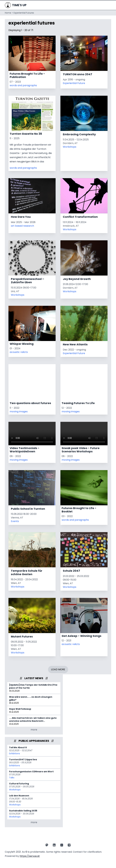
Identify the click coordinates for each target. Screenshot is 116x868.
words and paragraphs (23, 85)
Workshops (70, 147)
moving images (19, 412)
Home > (9, 13)
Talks (12, 778)
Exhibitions (14, 753)
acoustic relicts (19, 352)
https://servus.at (30, 856)
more (34, 730)
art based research (22, 226)
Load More (58, 669)
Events (15, 521)
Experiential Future (74, 83)
